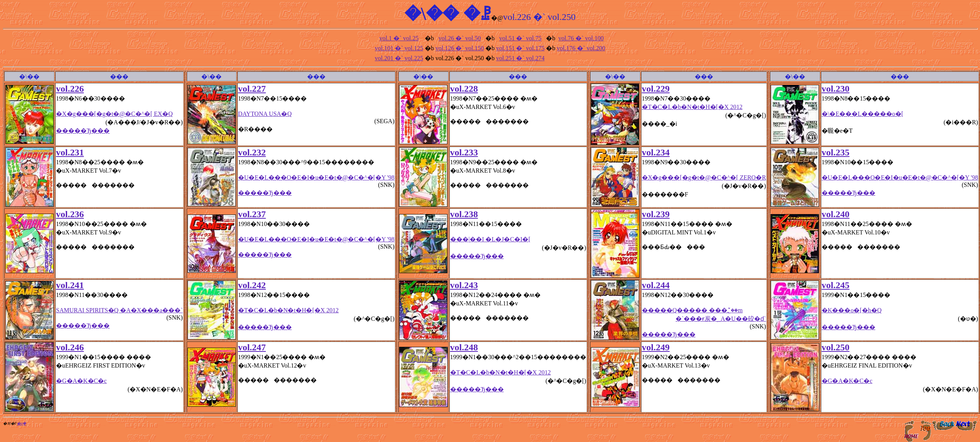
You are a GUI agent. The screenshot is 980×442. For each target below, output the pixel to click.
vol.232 (252, 152)
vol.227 (252, 89)
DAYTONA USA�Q (265, 114)
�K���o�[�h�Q (852, 310)
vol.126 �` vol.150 (460, 48)
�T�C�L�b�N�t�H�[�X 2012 (692, 107)
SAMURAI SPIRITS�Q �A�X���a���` (119, 310)
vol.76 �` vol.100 (581, 38)
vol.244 (656, 285)
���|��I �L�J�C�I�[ (490, 239)
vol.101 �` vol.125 (399, 48)
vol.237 (252, 214)
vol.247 (252, 347)
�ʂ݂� (21, 423)
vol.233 (464, 152)
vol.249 (656, 347)
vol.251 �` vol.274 (520, 58)
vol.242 (252, 285)
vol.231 (70, 152)
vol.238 (464, 214)
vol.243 (464, 285)
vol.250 (836, 347)
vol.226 (70, 89)
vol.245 (836, 285)
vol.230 (836, 89)
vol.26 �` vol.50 (460, 38)
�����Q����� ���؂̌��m (704, 315)
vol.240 (836, 214)
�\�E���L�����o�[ (862, 114)
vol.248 (464, 347)
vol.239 (656, 214)
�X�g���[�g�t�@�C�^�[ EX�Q (114, 114)
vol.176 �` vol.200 (581, 48)
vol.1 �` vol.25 (399, 38)
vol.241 (70, 285)
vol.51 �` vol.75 (520, 38)
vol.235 (836, 152)
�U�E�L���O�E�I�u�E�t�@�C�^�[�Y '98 (316, 177)
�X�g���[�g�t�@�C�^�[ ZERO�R (704, 177)
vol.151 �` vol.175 (520, 48)
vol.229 (656, 89)
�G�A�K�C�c (81, 381)
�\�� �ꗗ (448, 14)
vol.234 (656, 152)
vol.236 (70, 214)
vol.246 (70, 347)
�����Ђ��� (83, 131)
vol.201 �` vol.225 (399, 58)
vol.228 (464, 89)
